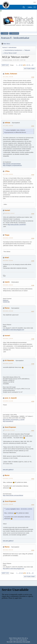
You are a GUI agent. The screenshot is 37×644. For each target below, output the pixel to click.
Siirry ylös (5, 573)
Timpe (7, 235)
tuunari (7, 210)
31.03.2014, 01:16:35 (8, 401)
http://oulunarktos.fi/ (8, 421)
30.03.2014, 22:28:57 (8, 363)
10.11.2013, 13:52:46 (8, 77)
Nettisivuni (6, 300)
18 (27, 65)
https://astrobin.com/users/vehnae (12, 164)
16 (22, 65)
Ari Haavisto (9, 360)
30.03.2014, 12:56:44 (8, 339)
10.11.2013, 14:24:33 (8, 126)
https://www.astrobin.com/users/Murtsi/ (13, 495)
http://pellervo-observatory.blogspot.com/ (14, 330)
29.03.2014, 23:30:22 (8, 285)
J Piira (7, 171)
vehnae (7, 123)
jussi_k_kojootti (11, 398)
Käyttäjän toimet (30, 69)
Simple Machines (23, 640)
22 (33, 65)
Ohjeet (11, 638)
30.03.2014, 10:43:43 (8, 311)
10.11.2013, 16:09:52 (8, 174)
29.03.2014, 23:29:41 (8, 261)
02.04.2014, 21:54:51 (8, 478)
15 (20, 65)
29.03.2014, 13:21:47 (9, 213)
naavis (7, 282)
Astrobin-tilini (6, 302)
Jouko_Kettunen (11, 74)
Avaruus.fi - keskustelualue (15, 38)
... (18, 65)
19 (29, 65)
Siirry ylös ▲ (25, 638)
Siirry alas (5, 65)
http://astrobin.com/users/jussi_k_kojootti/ (14, 420)
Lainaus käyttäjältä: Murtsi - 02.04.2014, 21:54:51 (19, 509)
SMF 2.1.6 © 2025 (14, 640)
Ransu (7, 308)
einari (7, 258)
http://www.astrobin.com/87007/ (17, 225)
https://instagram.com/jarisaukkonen (12, 165)
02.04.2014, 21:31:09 (9, 430)
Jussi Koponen (10, 427)
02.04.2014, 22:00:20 (8, 504)
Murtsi (7, 475)
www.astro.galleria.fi (8, 470)
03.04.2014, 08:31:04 (8, 550)
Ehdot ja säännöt (17, 638)
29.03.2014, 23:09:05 (8, 238)
